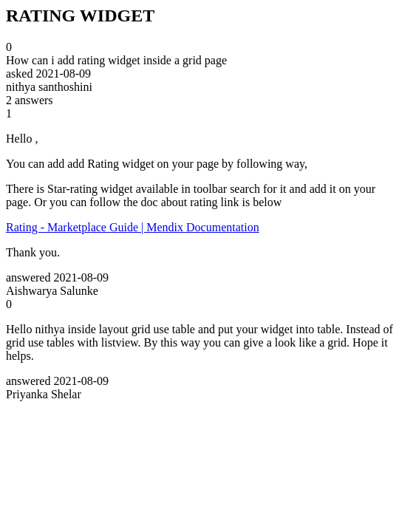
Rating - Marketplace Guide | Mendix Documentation (133, 227)
